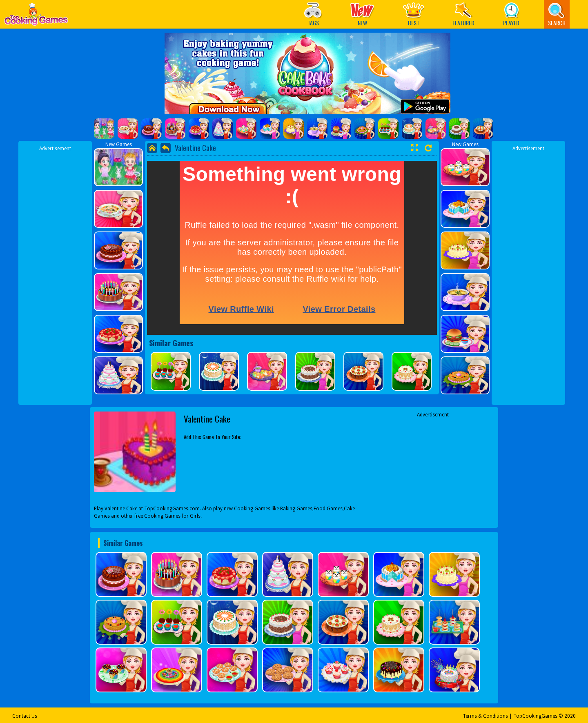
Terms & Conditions (485, 716)
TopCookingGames (535, 716)
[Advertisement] (55, 275)
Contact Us (25, 716)
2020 (570, 716)
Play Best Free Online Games (36, 17)
